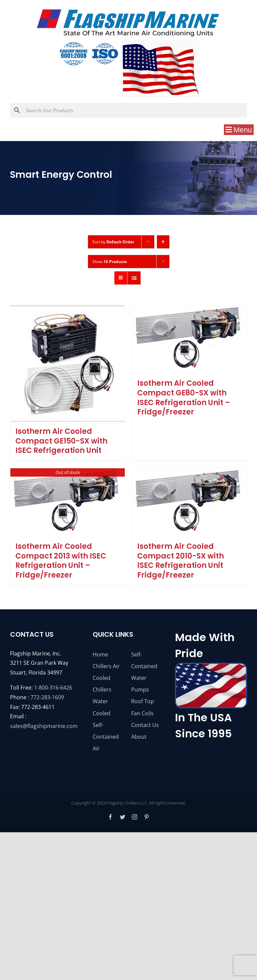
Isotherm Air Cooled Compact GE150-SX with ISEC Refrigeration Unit (61, 441)
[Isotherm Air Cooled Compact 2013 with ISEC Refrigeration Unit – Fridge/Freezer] (68, 503)
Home (100, 654)
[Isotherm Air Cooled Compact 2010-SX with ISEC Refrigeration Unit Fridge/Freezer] (189, 503)
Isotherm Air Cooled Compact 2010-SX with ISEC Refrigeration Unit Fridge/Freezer (181, 561)
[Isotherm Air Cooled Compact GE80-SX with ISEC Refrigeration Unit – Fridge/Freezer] (189, 339)
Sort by (113, 242)
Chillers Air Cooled (106, 672)
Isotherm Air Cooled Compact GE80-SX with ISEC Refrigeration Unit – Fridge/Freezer (184, 398)
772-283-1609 (47, 697)
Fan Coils (142, 713)
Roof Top (143, 701)
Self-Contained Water (144, 666)
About (139, 737)
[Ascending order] (163, 242)
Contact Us (145, 725)
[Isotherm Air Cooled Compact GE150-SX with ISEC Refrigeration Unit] (68, 363)
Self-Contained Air (106, 737)
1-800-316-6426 (53, 688)
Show (110, 262)
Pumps (140, 690)
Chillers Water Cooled (102, 701)
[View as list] (134, 278)
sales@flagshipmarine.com (44, 726)
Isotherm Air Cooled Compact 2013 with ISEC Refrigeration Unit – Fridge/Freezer (61, 561)
